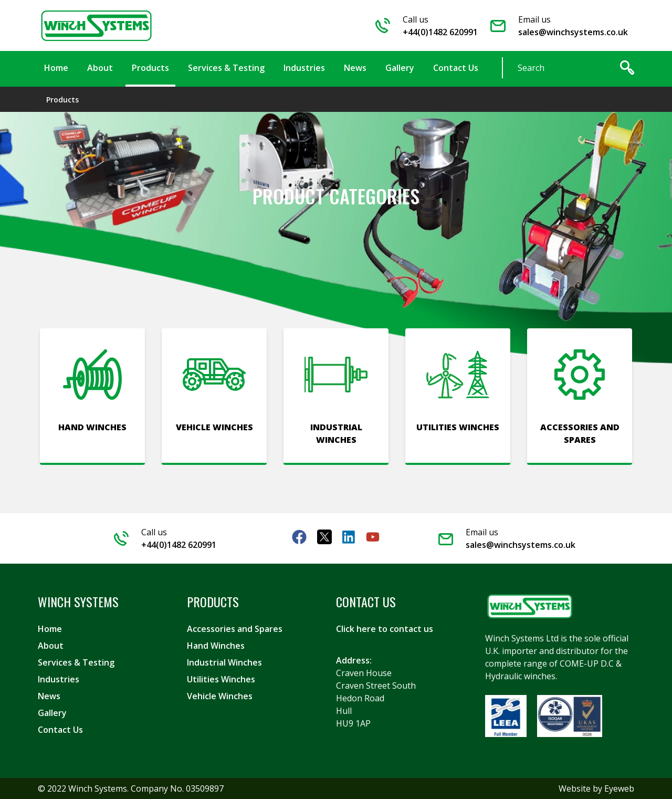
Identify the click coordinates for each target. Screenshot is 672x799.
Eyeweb (619, 788)
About (51, 646)
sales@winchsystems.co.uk (573, 32)
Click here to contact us (385, 629)
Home (50, 629)
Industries (59, 679)
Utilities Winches (221, 679)
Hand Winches (216, 646)
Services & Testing (76, 662)
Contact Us (60, 730)
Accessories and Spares (235, 629)
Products (62, 100)
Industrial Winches (224, 662)
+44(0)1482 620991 (440, 32)
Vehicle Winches (220, 696)
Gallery (52, 713)
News (49, 696)
